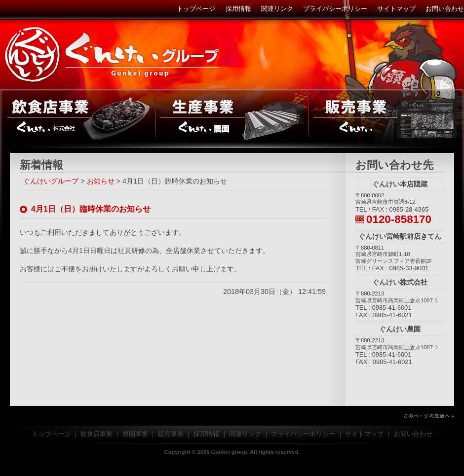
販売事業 (386, 118)
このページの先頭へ (232, 416)
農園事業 (232, 118)
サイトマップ (396, 9)
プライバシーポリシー (335, 9)
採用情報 (238, 9)
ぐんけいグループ (114, 54)
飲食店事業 (78, 118)
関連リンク (277, 9)
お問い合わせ (445, 9)
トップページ (196, 9)
